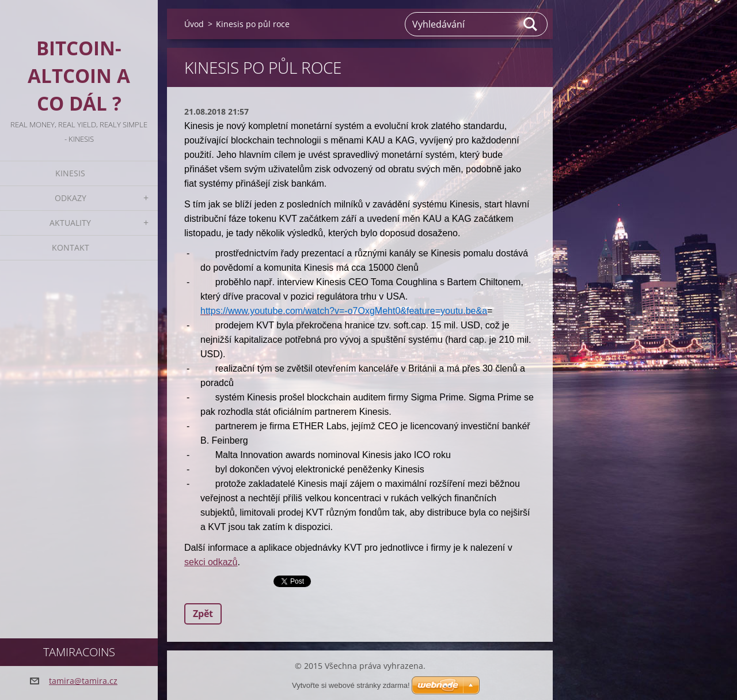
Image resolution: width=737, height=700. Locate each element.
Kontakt (71, 247)
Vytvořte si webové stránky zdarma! (351, 685)
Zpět (203, 614)
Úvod (194, 24)
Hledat (531, 24)
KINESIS (70, 173)
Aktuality (70, 223)
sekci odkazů (211, 562)
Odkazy (71, 198)
